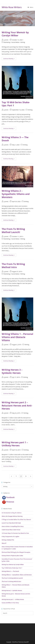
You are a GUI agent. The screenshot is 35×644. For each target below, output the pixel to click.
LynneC (6, 40)
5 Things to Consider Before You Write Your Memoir (16, 520)
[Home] (12, 21)
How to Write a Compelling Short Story (13, 526)
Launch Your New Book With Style (11, 523)
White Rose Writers (12, 7)
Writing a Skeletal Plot (8, 540)
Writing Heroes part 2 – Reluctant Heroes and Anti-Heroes (17, 405)
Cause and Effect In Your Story (10, 603)
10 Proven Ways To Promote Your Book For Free (15, 533)
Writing (23, 42)
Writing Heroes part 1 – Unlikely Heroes (15, 444)
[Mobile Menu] (30, 7)
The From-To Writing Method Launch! (13, 230)
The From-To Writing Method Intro (13, 266)
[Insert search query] (18, 613)
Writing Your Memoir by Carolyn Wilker (15, 34)
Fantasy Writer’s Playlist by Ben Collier (12, 556)
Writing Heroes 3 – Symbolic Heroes (12, 371)
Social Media (15, 42)
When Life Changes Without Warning (12, 516)
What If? (4, 543)
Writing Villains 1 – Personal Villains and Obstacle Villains (17, 337)
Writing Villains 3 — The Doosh (10, 571)
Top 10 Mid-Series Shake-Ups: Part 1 (12, 568)
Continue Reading (10, 59)
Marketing (7, 42)
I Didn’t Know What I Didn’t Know (11, 530)
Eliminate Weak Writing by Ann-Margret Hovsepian (16, 552)
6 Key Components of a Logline (10, 536)
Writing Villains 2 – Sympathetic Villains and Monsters (16, 194)
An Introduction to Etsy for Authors (12, 513)
